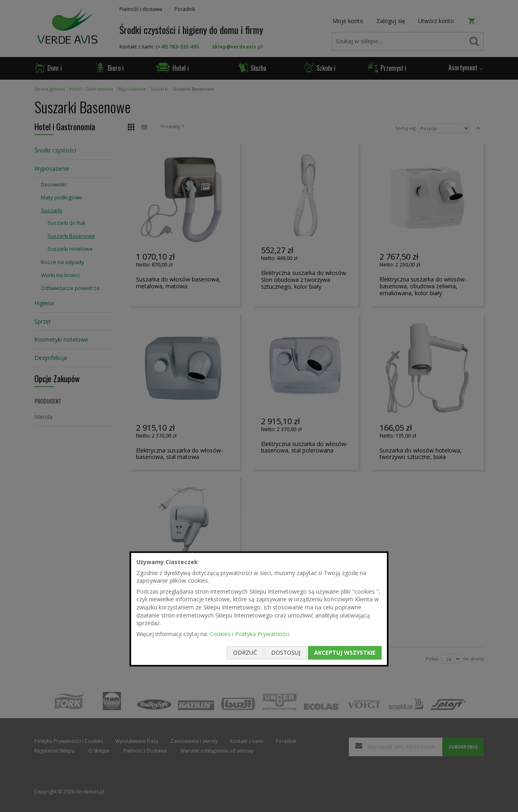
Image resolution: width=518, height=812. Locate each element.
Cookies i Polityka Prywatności (249, 634)
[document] (259, 609)
